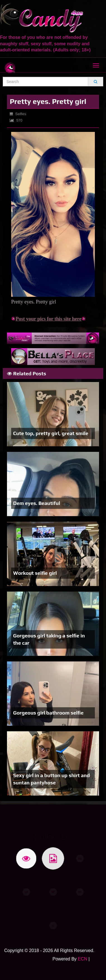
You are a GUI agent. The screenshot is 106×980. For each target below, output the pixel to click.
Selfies (18, 114)
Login (96, 959)
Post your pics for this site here (46, 319)
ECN (83, 959)
